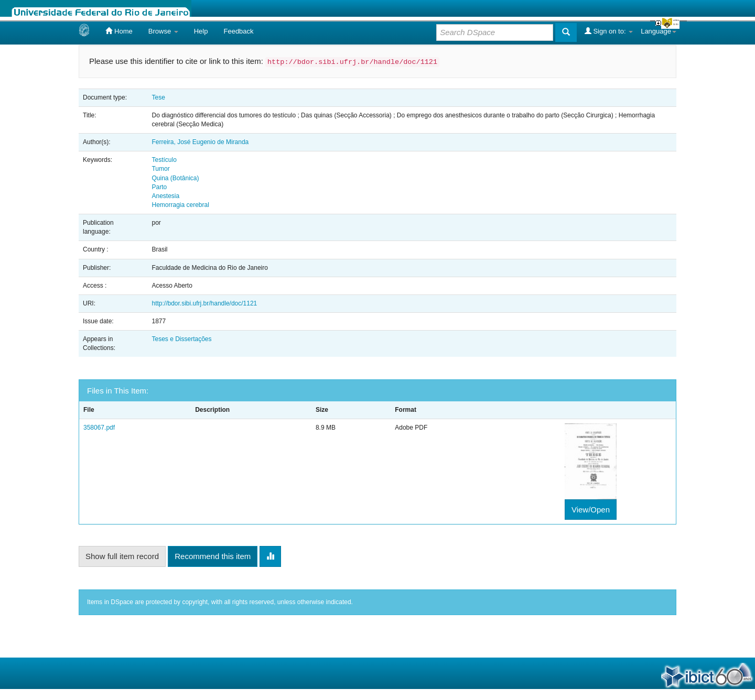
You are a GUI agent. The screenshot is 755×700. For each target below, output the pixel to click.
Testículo (164, 160)
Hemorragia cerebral (180, 205)
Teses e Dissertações (181, 339)
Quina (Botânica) (175, 178)
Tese (158, 97)
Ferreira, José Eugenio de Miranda (200, 142)
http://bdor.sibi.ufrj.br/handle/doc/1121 (204, 303)
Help (201, 31)
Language (659, 31)
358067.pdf (99, 428)
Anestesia (165, 196)
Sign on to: (609, 31)
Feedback (238, 31)
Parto (159, 187)
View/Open (591, 510)
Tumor (160, 169)
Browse (163, 31)
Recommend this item (213, 556)
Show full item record (122, 556)
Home (119, 31)
